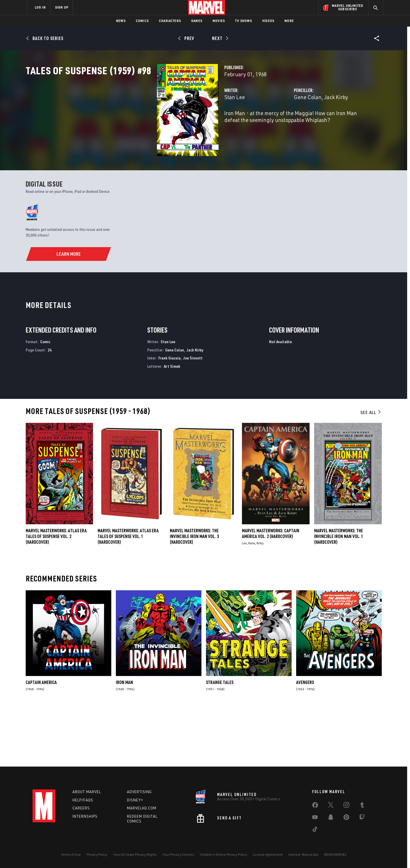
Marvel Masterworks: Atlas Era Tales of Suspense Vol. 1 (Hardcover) (128, 593)
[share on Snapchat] (331, 818)
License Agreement (268, 854)
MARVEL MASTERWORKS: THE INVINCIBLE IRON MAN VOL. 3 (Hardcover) (194, 593)
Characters (170, 21)
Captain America (41, 739)
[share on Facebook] (315, 806)
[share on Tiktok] (315, 830)
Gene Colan (262, 122)
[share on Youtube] (315, 818)
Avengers (305, 739)
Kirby (260, 600)
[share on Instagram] (346, 806)
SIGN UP (62, 7)
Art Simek (172, 423)
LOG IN (40, 7)
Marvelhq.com (142, 808)
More (289, 21)
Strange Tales (220, 739)
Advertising (139, 792)
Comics (142, 21)
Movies (219, 21)
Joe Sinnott (193, 415)
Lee (244, 600)
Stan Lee (143, 122)
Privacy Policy (97, 854)
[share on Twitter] (331, 806)
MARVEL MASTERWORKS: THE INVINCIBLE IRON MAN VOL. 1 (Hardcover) (339, 593)
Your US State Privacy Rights (135, 854)
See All (371, 469)
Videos (268, 21)
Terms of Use (71, 854)
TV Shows (244, 21)
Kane (252, 600)
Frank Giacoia (169, 415)
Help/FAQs (83, 800)
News (121, 21)
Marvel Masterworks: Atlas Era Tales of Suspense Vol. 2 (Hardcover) (56, 593)
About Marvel (87, 792)
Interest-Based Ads (303, 854)
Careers (81, 808)
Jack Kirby (290, 122)
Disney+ (135, 800)
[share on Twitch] (362, 818)
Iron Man (124, 739)
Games (197, 21)
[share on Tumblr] (362, 806)
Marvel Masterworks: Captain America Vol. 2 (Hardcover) (271, 591)
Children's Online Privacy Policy (223, 854)
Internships (85, 817)
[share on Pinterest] (346, 818)
